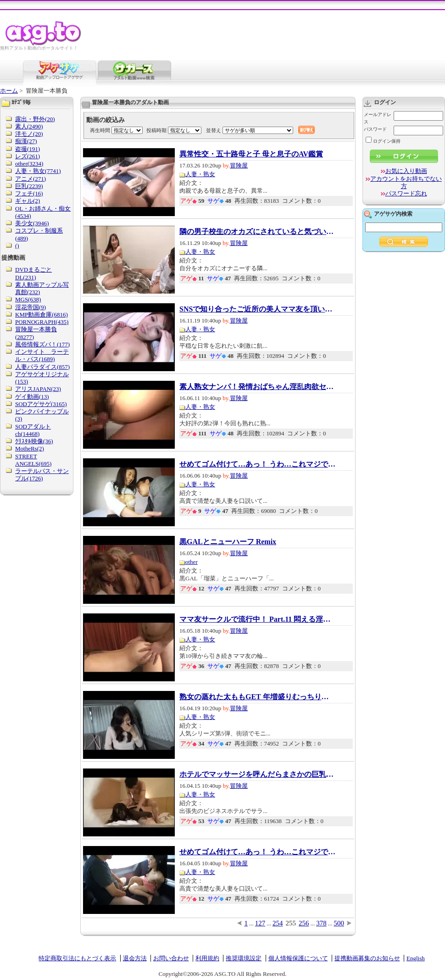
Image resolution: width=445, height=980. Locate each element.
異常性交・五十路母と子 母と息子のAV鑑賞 (251, 154)
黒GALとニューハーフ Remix (228, 542)
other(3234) (29, 164)
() (17, 246)
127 (260, 923)
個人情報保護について (298, 958)
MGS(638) (28, 299)
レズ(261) (28, 156)
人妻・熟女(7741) (38, 171)
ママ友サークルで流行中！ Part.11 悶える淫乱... (257, 619)
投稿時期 (156, 130)
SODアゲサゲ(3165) (41, 404)
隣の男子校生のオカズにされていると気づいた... (257, 232)
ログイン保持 (383, 141)
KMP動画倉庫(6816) (42, 315)
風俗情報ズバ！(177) (42, 344)
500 (339, 923)
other (192, 562)
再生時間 (100, 130)
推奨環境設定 (244, 958)
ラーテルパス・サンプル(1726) (42, 475)
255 (291, 923)
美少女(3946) (32, 223)
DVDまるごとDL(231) (33, 273)
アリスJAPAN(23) (38, 389)
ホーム (9, 91)
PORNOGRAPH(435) (42, 322)
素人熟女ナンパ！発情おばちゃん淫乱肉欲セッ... (257, 387)
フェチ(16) (29, 193)
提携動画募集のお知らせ (367, 958)
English (416, 958)
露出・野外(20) (35, 119)
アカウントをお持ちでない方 (406, 182)
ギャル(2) (28, 201)
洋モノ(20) (29, 134)
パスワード (375, 129)
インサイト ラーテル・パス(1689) (42, 355)
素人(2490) (29, 126)
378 (321, 923)
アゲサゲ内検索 (393, 214)
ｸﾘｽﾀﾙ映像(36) (34, 441)
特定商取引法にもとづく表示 (77, 958)
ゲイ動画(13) (32, 397)
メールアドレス (378, 118)
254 (278, 923)
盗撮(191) (28, 149)
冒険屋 (239, 165)
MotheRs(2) (30, 448)
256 (304, 923)
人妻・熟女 (200, 174)
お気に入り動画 (406, 171)
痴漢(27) (26, 141)
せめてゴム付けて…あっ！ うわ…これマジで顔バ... (257, 464)
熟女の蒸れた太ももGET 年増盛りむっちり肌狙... (257, 697)
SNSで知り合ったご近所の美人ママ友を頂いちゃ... (257, 309)
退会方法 (135, 958)
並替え (214, 130)
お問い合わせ (171, 958)
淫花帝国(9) (31, 307)
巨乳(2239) (29, 186)
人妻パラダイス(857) (42, 367)
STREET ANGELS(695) (33, 460)
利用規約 (207, 958)
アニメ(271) (31, 179)
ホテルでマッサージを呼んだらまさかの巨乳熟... (257, 774)
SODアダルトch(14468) (33, 430)
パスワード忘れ (406, 193)
